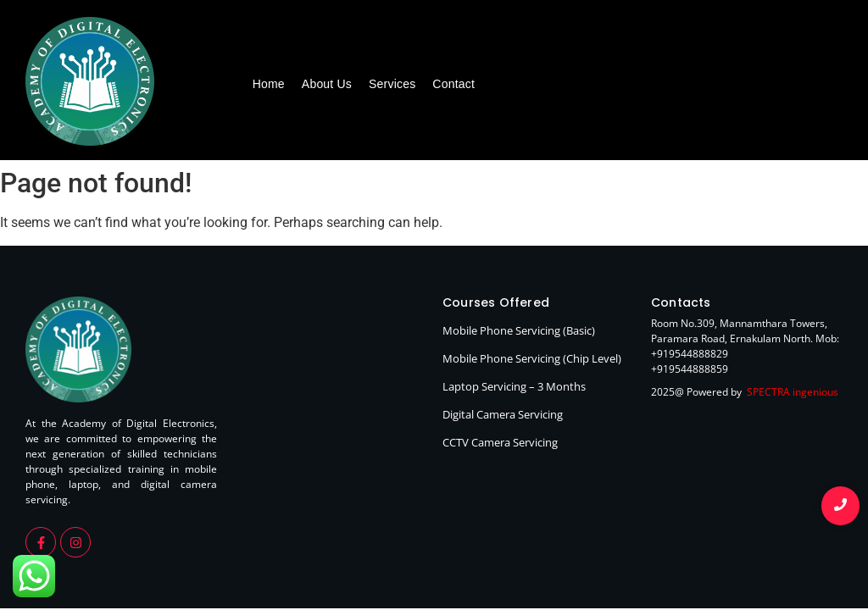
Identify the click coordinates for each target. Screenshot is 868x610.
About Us (327, 84)
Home (269, 84)
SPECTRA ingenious (793, 392)
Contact (453, 84)
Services (392, 84)
